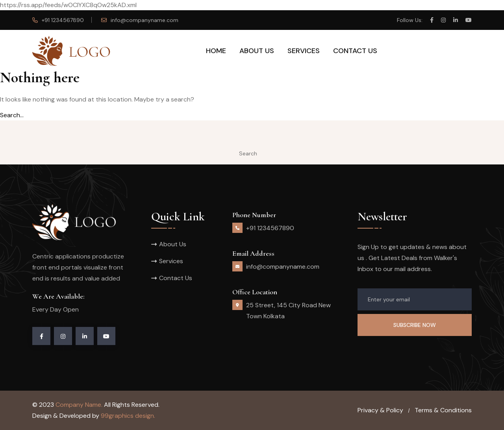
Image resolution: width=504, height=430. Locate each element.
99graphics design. (128, 416)
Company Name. (79, 405)
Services (304, 51)
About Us (257, 51)
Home (216, 51)
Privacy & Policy (380, 410)
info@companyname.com (145, 20)
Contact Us (355, 51)
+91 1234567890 (63, 20)
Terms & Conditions (443, 410)
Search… (12, 115)
